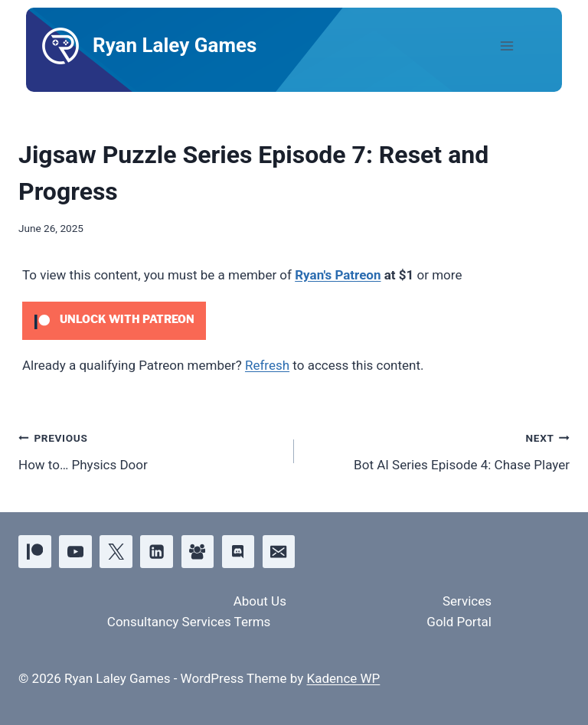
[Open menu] (520, 46)
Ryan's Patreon (338, 275)
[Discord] (238, 552)
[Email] (279, 552)
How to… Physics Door (150, 450)
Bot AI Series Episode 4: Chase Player (438, 450)
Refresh (267, 365)
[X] (116, 552)
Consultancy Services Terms (189, 622)
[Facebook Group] (198, 552)
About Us (260, 601)
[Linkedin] (157, 552)
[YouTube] (75, 552)
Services (467, 601)
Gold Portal (459, 622)
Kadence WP (343, 678)
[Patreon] (35, 552)
